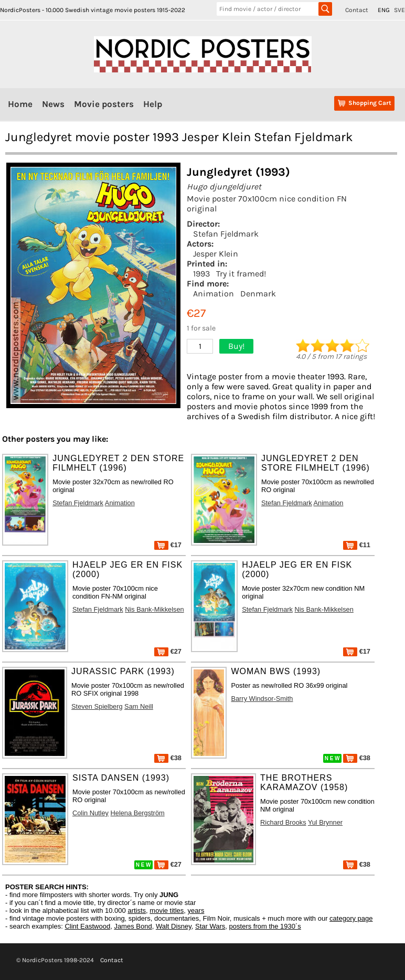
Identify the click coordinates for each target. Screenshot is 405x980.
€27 (168, 651)
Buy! (236, 346)
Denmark (258, 294)
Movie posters (104, 104)
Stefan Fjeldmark (226, 234)
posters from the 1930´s (265, 926)
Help (153, 104)
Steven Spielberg (97, 706)
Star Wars (210, 926)
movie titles (167, 910)
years (196, 910)
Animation (214, 294)
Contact (357, 10)
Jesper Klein (216, 254)
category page (351, 918)
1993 (201, 274)
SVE (399, 10)
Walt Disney (174, 926)
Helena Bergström (138, 813)
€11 (357, 545)
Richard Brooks (283, 822)
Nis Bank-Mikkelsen (154, 609)
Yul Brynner (325, 822)
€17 (168, 545)
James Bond (133, 926)
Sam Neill (139, 706)
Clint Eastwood (87, 926)
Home (20, 104)
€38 (168, 758)
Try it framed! (241, 274)
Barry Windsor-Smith (262, 699)
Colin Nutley (90, 813)
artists (137, 910)
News (53, 104)
